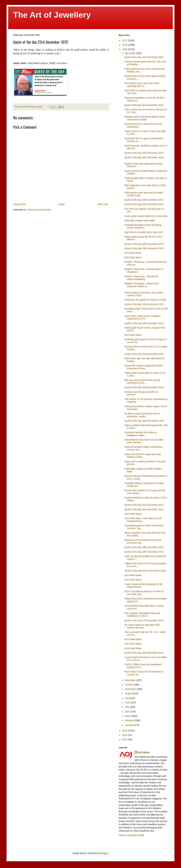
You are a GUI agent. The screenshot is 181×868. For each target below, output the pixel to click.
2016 (125, 45)
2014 (125, 731)
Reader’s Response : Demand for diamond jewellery (141, 278)
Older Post (103, 204)
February (130, 720)
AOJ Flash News (133, 253)
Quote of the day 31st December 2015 (144, 57)
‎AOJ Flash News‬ (133, 335)
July (127, 698)
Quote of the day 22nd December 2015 (144, 421)
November (131, 680)
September (131, 689)
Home (61, 204)
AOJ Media (144, 752)
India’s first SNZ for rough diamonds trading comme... (143, 456)
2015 (125, 49)
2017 (125, 40)
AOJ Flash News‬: (133, 514)
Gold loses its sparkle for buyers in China (145, 300)
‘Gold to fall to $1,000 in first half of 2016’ (145, 571)
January (129, 725)
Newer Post (20, 204)
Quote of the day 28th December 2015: (144, 244)
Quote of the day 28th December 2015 (144, 248)
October (129, 685)
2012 (125, 739)
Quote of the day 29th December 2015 (144, 200)
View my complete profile (131, 835)
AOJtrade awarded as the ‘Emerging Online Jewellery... (143, 226)
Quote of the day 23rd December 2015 (144, 354)
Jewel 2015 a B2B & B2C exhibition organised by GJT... (142, 317)
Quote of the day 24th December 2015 (144, 304)
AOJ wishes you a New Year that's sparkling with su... (142, 85)
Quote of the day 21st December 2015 (144, 505)
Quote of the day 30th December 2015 (144, 153)
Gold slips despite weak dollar (140, 220)
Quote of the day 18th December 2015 (144, 547)
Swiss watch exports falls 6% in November (146, 216)
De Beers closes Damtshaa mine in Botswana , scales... (142, 415)
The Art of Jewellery (52, 15)
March (128, 716)
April (128, 712)
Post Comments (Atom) (39, 210)
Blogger (104, 853)
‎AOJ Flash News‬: (133, 639)
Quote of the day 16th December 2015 (144, 653)
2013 (125, 735)
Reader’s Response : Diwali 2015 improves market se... (141, 285)
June (128, 703)
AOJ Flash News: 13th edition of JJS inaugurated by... (143, 520)
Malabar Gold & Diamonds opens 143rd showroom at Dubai (145, 118)
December (131, 53)
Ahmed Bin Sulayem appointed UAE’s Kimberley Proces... (144, 367)
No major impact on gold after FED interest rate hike (142, 626)
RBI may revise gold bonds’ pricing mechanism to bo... (142, 381)
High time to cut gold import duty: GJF (144, 232)
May (127, 707)
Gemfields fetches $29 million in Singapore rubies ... (141, 434)
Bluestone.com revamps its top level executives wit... (143, 541)
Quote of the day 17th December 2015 (144, 620)
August (129, 693)
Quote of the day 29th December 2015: (144, 204)
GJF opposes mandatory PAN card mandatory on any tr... (142, 615)
